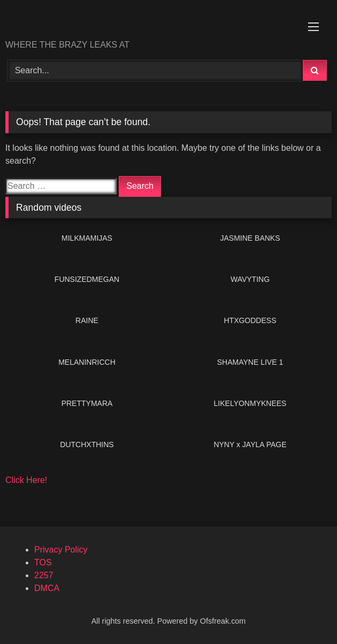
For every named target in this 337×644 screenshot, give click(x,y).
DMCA (47, 588)
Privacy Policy (61, 550)
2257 (44, 575)
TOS (43, 562)
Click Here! (26, 480)
